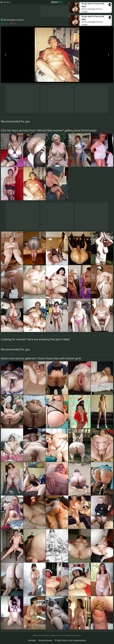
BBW (57, 2)
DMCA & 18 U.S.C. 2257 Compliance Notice (70, 640)
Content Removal (45, 640)
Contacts (32, 640)
